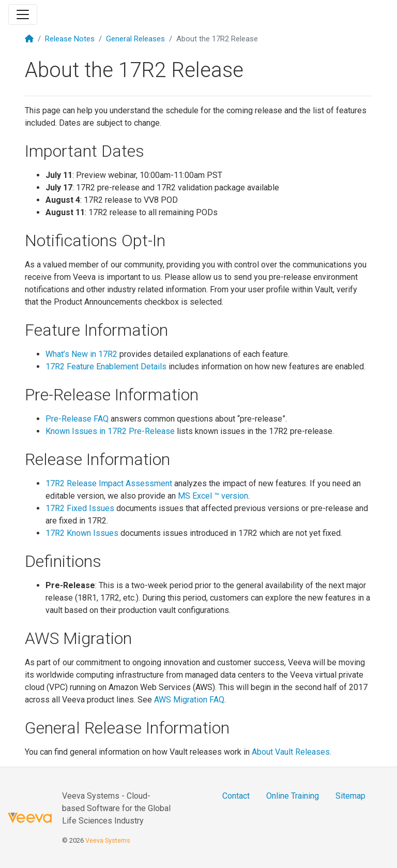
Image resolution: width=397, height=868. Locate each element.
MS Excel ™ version (213, 496)
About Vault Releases (291, 752)
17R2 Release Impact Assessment (109, 483)
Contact (236, 796)
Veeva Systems (108, 840)
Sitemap (350, 796)
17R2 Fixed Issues (80, 508)
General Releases (135, 39)
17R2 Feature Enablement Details (106, 366)
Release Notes (70, 39)
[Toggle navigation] (23, 14)
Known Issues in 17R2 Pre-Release (110, 431)
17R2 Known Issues (82, 533)
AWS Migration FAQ (189, 700)
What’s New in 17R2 (81, 354)
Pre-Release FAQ (77, 419)
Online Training (293, 796)
